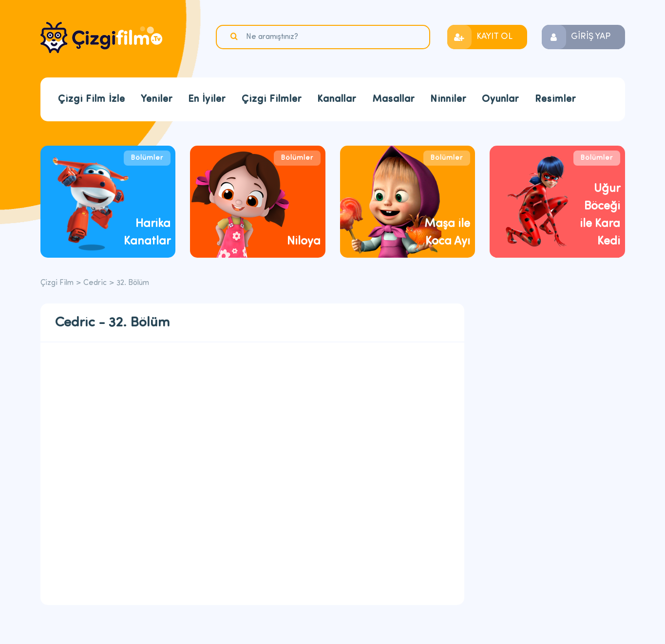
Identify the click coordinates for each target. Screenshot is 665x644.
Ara (235, 37)
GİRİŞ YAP (591, 37)
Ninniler (448, 99)
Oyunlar (500, 99)
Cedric (95, 283)
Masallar (393, 99)
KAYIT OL (494, 37)
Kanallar (337, 99)
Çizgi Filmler (272, 99)
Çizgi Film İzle (92, 99)
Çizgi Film (101, 38)
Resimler (555, 99)
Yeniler (157, 99)
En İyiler (207, 99)
